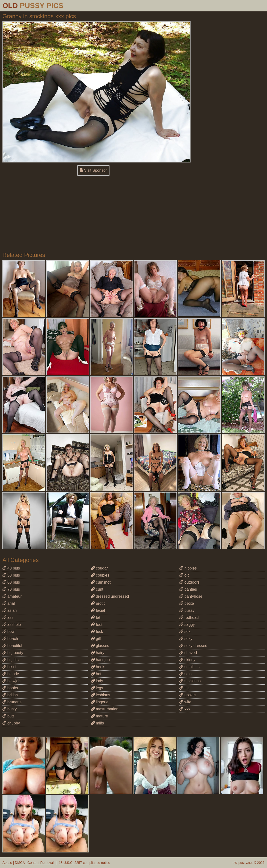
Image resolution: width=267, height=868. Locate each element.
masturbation (105, 709)
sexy (186, 639)
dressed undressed (110, 596)
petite (187, 603)
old (184, 575)
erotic (98, 603)
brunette (12, 702)
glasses (100, 646)
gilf (96, 639)
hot (96, 674)
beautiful (12, 646)
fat (96, 617)
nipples (188, 568)
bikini (9, 667)
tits (184, 688)
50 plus (11, 575)
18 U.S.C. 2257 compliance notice (84, 863)
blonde (11, 674)
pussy (187, 610)
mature (100, 716)
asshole (12, 625)
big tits (11, 660)
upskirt (188, 695)
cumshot (101, 582)
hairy (98, 653)
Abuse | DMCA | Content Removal (28, 863)
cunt (97, 589)
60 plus (11, 582)
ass (8, 617)
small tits (189, 667)
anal (9, 603)
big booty (13, 653)
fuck (97, 632)
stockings (190, 681)
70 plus (11, 589)
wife (185, 702)
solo (185, 674)
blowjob (12, 681)
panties (188, 589)
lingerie (100, 702)
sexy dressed (193, 646)
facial (98, 610)
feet (97, 625)
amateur (12, 596)
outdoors (189, 582)
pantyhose (191, 596)
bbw (8, 632)
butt (8, 716)
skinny (187, 660)
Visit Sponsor (93, 170)
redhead (189, 617)
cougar (99, 568)
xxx (185, 709)
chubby (11, 723)
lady (97, 681)
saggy (187, 625)
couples (100, 575)
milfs (97, 723)
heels (98, 667)
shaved (188, 653)
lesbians (101, 695)
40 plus (11, 568)
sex (185, 632)
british (10, 695)
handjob (100, 660)
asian (10, 610)
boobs (10, 688)
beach (10, 639)
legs (97, 688)
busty (10, 709)
